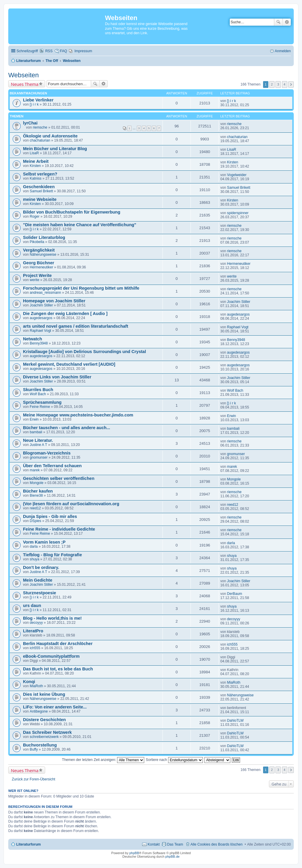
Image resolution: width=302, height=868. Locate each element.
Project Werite (37, 275)
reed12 (35, 508)
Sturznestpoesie (40, 593)
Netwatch (33, 339)
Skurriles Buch (38, 390)
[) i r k (34, 104)
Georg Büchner (39, 263)
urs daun (32, 606)
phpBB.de (173, 856)
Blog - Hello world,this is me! (52, 618)
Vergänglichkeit (39, 250)
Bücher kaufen (38, 491)
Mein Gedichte (38, 580)
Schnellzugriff (27, 51)
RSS (49, 51)
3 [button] (278, 84)
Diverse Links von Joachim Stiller (57, 377)
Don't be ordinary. (41, 567)
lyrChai (30, 123)
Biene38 (36, 495)
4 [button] (285, 84)
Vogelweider (237, 175)
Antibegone (39, 711)
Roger (35, 216)
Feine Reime (40, 407)
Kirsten (35, 166)
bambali (36, 432)
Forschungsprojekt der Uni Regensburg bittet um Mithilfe (81, 288)
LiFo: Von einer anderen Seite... (55, 707)
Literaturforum (28, 844)
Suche (278, 22)
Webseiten (24, 75)
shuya (35, 559)
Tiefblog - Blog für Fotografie (52, 555)
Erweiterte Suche (287, 22)
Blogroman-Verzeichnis (47, 453)
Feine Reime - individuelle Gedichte (59, 529)
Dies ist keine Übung (44, 694)
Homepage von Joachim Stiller (54, 301)
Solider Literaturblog (44, 237)
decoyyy (36, 623)
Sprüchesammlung (42, 402)
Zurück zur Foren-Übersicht (33, 779)
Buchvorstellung (40, 745)
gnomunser (39, 457)
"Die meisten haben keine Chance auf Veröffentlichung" (80, 225)
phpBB (134, 853)
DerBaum (235, 594)
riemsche (40, 127)
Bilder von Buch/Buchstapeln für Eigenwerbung (72, 212)
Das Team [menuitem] (175, 844)
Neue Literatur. (38, 440)
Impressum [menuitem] (83, 51)
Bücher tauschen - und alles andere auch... (67, 428)
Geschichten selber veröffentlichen (59, 478)
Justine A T (38, 445)
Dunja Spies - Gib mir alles (50, 516)
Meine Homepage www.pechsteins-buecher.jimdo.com (78, 415)
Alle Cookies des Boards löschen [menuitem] (217, 844)
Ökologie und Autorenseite (50, 136)
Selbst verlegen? (40, 174)
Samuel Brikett (41, 191)
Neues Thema (25, 84)
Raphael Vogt (41, 331)
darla (34, 547)
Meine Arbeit (36, 161)
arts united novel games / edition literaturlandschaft (76, 326)
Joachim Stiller (41, 305)
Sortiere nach (174, 760)
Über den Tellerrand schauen (52, 466)
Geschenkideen (39, 187)
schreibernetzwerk (44, 737)
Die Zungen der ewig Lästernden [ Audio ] (65, 314)
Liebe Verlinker (38, 100)
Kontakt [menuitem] (154, 844)
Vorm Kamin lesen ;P (44, 542)
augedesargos (41, 318)
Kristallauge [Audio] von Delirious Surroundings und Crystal (84, 352)
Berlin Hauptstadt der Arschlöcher (58, 644)
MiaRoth (36, 686)
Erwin (34, 419)
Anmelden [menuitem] (283, 51)
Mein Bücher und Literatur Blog (55, 149)
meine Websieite (40, 199)
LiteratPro (33, 631)
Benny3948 (39, 343)
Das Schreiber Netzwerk (47, 732)
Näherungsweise (43, 255)
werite (35, 280)
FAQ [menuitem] (63, 51)
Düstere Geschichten (44, 720)
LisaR (34, 153)
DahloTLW (235, 721)
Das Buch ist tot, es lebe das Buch (58, 669)
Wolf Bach (38, 394)
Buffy (34, 749)
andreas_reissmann (45, 293)
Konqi (29, 682)
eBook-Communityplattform (51, 656)
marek (35, 470)
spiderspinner (238, 213)
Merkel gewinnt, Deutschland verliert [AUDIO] (69, 364)
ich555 (35, 648)
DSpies (36, 521)
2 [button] (272, 84)
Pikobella (37, 242)
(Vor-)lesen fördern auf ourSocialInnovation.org (71, 504)
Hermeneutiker (41, 267)
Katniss (36, 178)
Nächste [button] (291, 84)
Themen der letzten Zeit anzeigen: (103, 760)
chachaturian (40, 140)
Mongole (37, 483)
